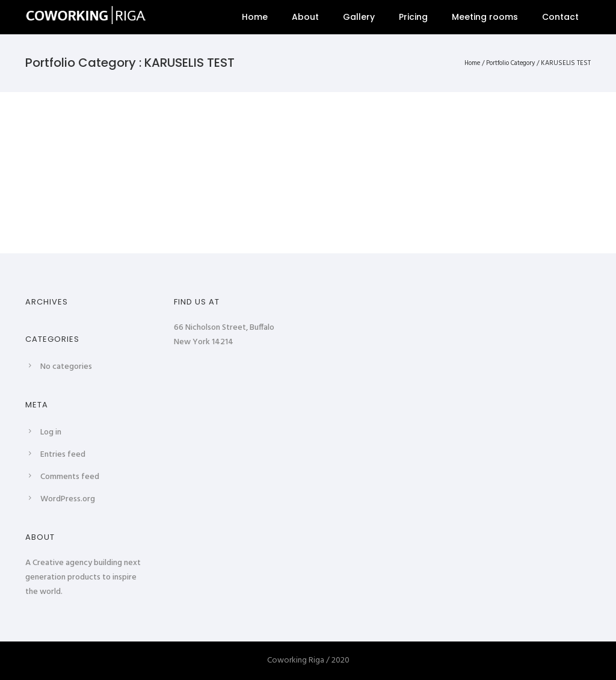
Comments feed (70, 477)
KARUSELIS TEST (566, 63)
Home (255, 17)
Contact (560, 17)
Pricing (413, 17)
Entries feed (63, 455)
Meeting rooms (485, 17)
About (305, 17)
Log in (51, 432)
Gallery (359, 17)
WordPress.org (68, 499)
